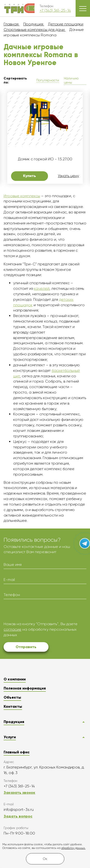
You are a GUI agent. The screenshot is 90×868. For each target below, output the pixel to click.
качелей (42, 288)
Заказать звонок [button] (19, 793)
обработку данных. (73, 848)
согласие (12, 629)
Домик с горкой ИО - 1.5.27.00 (45, 159)
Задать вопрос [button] (18, 816)
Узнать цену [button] (68, 176)
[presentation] (40, 612)
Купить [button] (30, 176)
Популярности (48, 80)
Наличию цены (71, 80)
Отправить (26, 647)
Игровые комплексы (22, 196)
